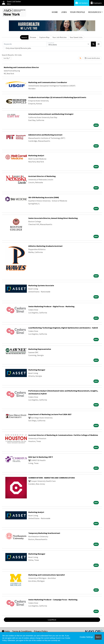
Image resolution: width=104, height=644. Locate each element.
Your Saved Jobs (76, 37)
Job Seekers (82, 3)
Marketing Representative (40, 349)
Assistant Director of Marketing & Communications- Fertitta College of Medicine (63, 435)
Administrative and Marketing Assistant (45, 135)
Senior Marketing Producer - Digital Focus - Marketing (51, 306)
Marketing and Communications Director (21, 67)
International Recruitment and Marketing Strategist (51, 114)
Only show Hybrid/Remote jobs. (18, 48)
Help (6, 631)
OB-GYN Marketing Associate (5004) (44, 197)
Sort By (6, 58)
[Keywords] (25, 44)
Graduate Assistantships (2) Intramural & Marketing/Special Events (57, 97)
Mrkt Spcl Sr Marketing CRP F (41, 457)
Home (55, 12)
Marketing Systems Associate (41, 285)
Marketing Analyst (36, 155)
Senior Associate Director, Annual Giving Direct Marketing (53, 218)
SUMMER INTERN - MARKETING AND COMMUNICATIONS (52, 478)
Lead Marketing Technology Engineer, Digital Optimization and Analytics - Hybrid (63, 328)
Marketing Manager (37, 370)
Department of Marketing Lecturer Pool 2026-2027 (50, 414)
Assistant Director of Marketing (42, 176)
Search (24, 37)
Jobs (64, 12)
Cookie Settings (86, 637)
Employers (96, 3)
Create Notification (92, 58)
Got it (98, 637)
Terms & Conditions (22, 631)
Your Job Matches (60, 37)
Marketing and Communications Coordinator (48, 82)
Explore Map (44, 37)
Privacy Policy (41, 631)
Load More (52, 620)
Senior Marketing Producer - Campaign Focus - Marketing (53, 600)
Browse (33, 37)
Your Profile (78, 12)
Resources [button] (95, 12)
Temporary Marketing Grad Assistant (44, 533)
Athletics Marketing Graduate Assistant (45, 246)
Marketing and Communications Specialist (47, 575)
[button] (99, 44)
